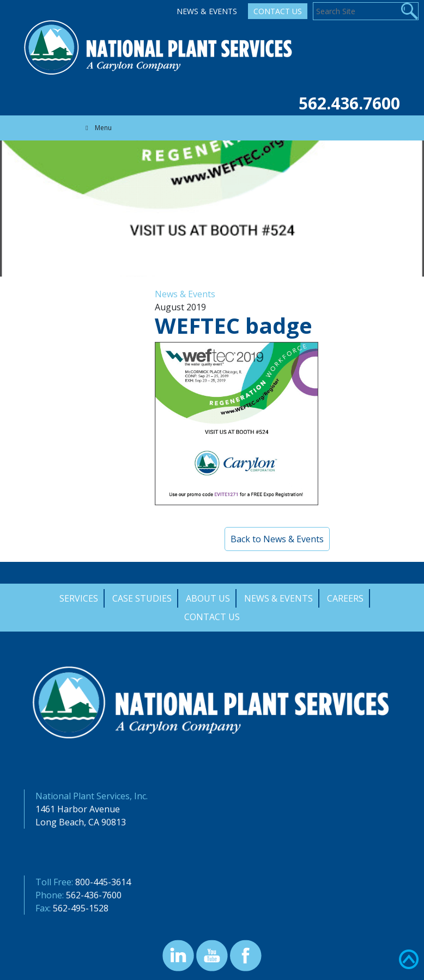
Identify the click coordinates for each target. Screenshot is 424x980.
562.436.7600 (349, 103)
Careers (345, 598)
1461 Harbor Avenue (78, 809)
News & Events (207, 11)
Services (79, 598)
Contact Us (278, 11)
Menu (98, 128)
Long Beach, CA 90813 (81, 822)
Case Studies (142, 598)
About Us (208, 598)
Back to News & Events (277, 539)
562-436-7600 (94, 895)
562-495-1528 (81, 908)
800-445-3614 (103, 882)
